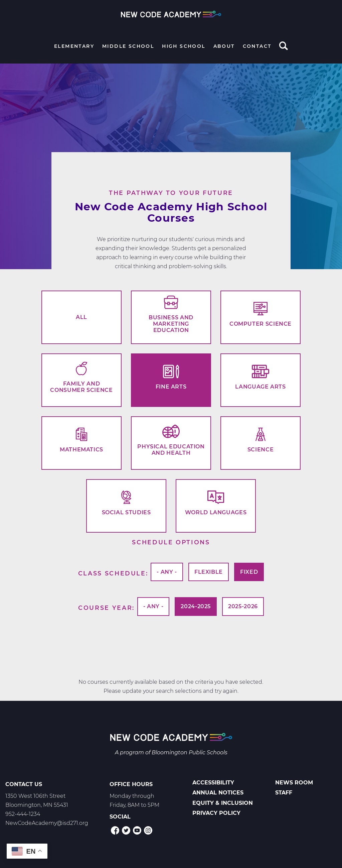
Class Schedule (112, 573)
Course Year (105, 608)
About (224, 46)
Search (284, 46)
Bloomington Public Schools (190, 752)
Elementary (74, 46)
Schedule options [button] (171, 542)
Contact (257, 46)
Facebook (115, 830)
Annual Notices (218, 793)
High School (184, 46)
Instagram (148, 830)
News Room (294, 783)
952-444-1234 (23, 814)
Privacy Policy (216, 813)
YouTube (137, 830)
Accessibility (213, 783)
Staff (284, 793)
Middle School (128, 46)
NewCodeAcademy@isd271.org (47, 823)
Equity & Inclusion (223, 803)
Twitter (126, 830)
